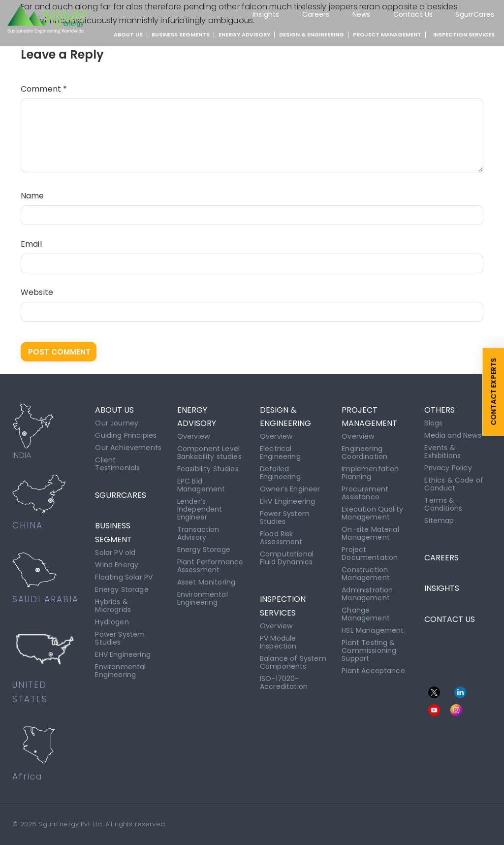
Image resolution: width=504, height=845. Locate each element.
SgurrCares (475, 14)
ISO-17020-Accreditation (284, 682)
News (362, 14)
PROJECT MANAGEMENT (387, 34)
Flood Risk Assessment (281, 538)
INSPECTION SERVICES (464, 34)
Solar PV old (115, 552)
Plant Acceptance (373, 671)
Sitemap (439, 520)
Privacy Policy (448, 468)
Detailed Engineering (280, 473)
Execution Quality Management (372, 513)
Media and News (453, 435)
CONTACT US (450, 619)
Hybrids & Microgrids (113, 606)
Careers (316, 14)
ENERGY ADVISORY (244, 34)
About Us (128, 34)
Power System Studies (120, 638)
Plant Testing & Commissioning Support (369, 650)
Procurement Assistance (365, 493)
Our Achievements (128, 448)
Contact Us (413, 14)
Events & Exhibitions (442, 452)
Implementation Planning (370, 473)
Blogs (433, 423)
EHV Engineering (123, 654)
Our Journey (117, 423)
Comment (44, 89)
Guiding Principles (126, 435)
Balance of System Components (293, 662)
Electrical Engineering (280, 453)
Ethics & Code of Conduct (454, 484)
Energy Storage (122, 589)
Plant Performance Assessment (210, 566)
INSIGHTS (442, 588)
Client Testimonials (117, 464)
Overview (193, 436)
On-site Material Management (370, 533)
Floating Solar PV (124, 577)
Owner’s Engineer (290, 489)
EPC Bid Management (201, 485)
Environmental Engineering (120, 671)
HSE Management (373, 630)
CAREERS (441, 558)
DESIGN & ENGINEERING (312, 34)
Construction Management (366, 574)
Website (37, 292)
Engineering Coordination (364, 453)
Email (31, 244)
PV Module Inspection (278, 642)
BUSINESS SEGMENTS (181, 34)
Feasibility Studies (208, 469)
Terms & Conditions (443, 504)
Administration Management (367, 594)
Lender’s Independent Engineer (200, 509)
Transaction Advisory (198, 533)
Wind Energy (117, 565)
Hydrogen (112, 622)
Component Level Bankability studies (209, 453)
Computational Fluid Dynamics (287, 558)
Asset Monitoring (206, 582)
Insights (266, 14)
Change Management (366, 614)
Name (32, 196)
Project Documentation (370, 553)
